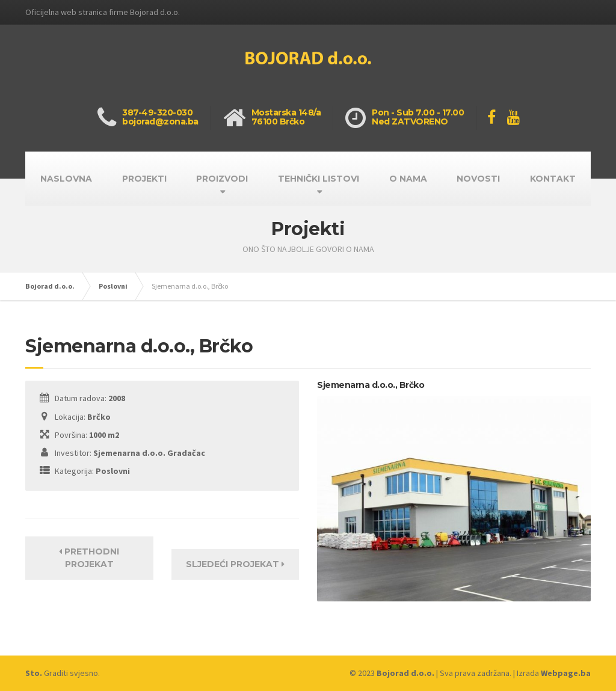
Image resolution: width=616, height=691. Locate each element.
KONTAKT (553, 179)
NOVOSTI (478, 179)
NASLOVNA (66, 179)
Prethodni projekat (89, 558)
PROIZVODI (222, 179)
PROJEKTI (144, 179)
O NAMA (408, 179)
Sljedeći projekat (235, 564)
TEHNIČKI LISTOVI (319, 179)
